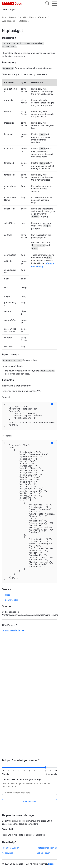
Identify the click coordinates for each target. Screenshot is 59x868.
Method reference (38, 17)
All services (8, 853)
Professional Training (47, 848)
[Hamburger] (54, 4)
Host (7, 630)
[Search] (47, 4)
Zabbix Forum (43, 853)
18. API (23, 17)
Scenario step (12, 636)
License (52, 864)
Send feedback (30, 802)
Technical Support (11, 848)
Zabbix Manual (9, 17)
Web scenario (9, 21)
